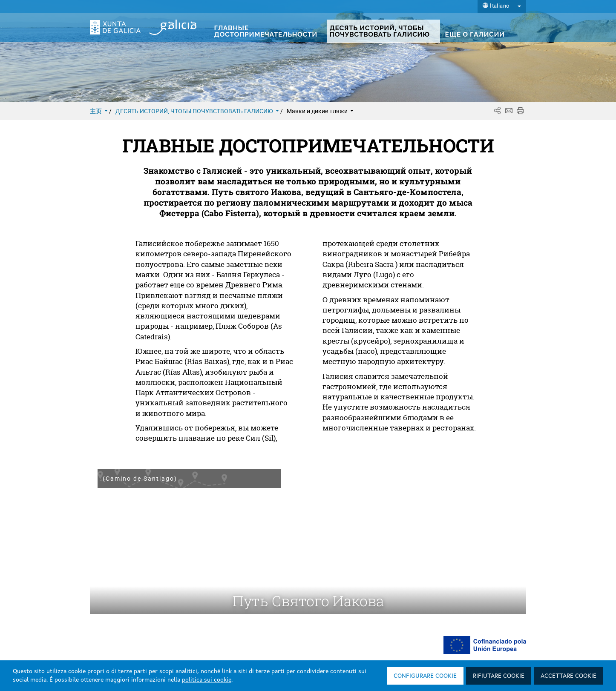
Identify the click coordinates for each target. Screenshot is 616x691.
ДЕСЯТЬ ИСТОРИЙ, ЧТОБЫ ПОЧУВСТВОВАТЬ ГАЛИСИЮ (198, 111)
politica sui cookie (207, 680)
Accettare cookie (569, 676)
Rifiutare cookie (499, 676)
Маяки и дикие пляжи (320, 111)
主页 (99, 111)
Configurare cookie (425, 676)
